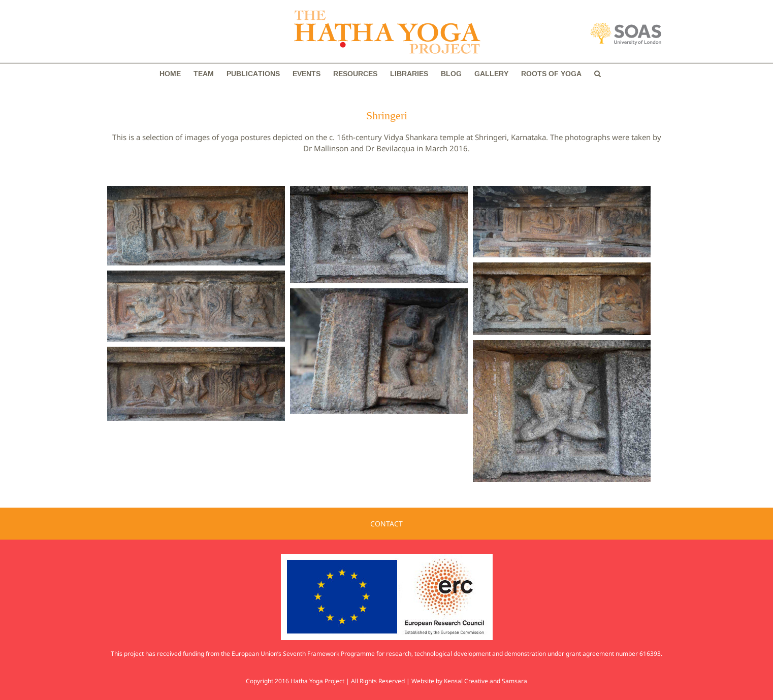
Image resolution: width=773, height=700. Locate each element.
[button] (598, 74)
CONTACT (386, 524)
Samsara (514, 681)
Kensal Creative (466, 681)
